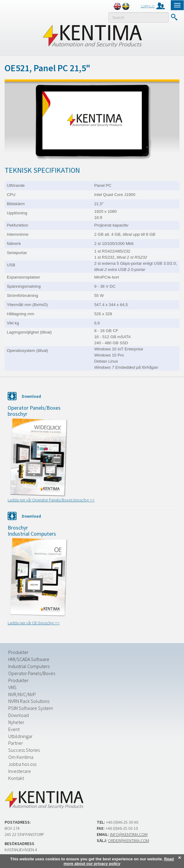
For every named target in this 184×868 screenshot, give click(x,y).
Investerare (20, 771)
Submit (174, 17)
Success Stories (24, 750)
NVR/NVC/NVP (22, 694)
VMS (12, 687)
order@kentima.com (129, 840)
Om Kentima (21, 757)
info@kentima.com (129, 834)
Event (14, 729)
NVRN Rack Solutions (29, 701)
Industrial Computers (29, 666)
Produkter (18, 652)
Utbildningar (20, 736)
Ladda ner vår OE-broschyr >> (34, 623)
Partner (16, 743)
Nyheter (16, 722)
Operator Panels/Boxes (32, 673)
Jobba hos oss (22, 764)
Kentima (92, 36)
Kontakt (16, 778)
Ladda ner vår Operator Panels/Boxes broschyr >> (51, 500)
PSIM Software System (31, 708)
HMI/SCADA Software (29, 659)
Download (19, 715)
